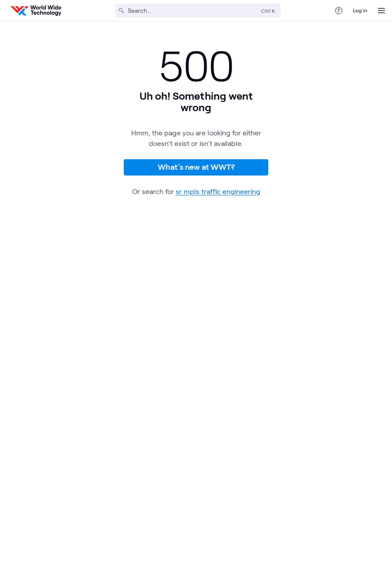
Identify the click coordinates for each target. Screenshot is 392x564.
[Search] (193, 11)
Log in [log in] (360, 10)
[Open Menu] (381, 11)
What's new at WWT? (196, 167)
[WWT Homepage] (36, 11)
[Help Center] (339, 11)
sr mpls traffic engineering (218, 191)
